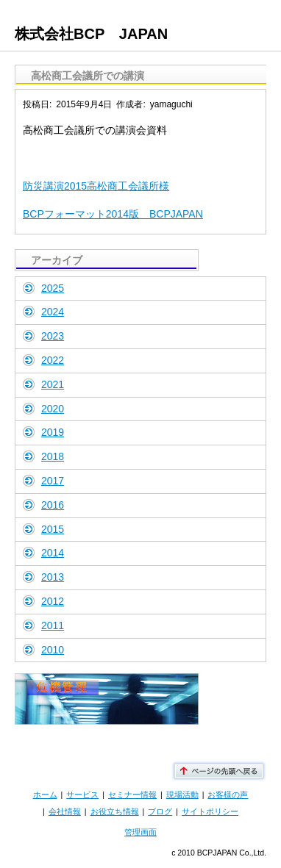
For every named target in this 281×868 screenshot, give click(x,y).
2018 (53, 456)
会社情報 (65, 811)
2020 (53, 409)
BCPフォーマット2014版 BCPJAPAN (113, 214)
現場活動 (182, 795)
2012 (53, 601)
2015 (53, 529)
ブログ (160, 811)
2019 (53, 432)
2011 (53, 625)
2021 (53, 384)
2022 (53, 360)
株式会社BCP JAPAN (91, 34)
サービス (82, 795)
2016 (53, 505)
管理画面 (140, 832)
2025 (53, 288)
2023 (53, 336)
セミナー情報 (132, 795)
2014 (53, 553)
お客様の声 (228, 795)
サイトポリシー (210, 811)
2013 (53, 577)
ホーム (45, 795)
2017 (53, 481)
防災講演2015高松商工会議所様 (96, 186)
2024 (53, 312)
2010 (53, 650)
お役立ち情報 (115, 811)
